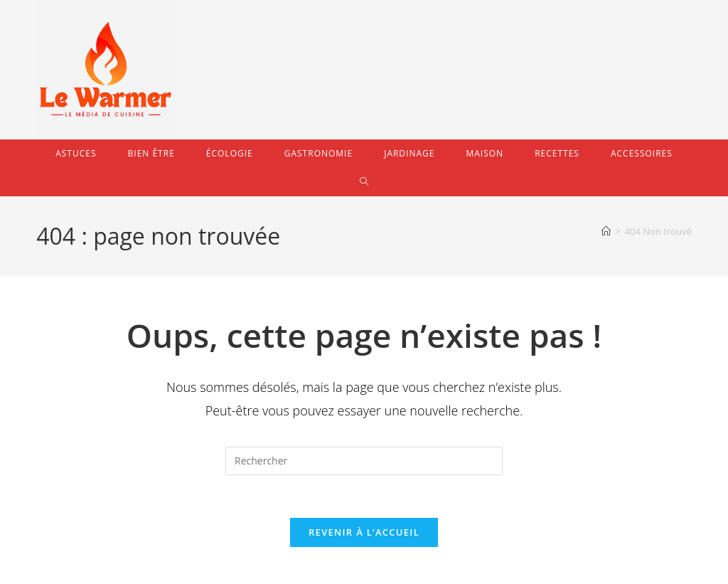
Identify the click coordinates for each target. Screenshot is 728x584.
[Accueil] (606, 231)
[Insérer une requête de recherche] (364, 461)
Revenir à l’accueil (364, 533)
